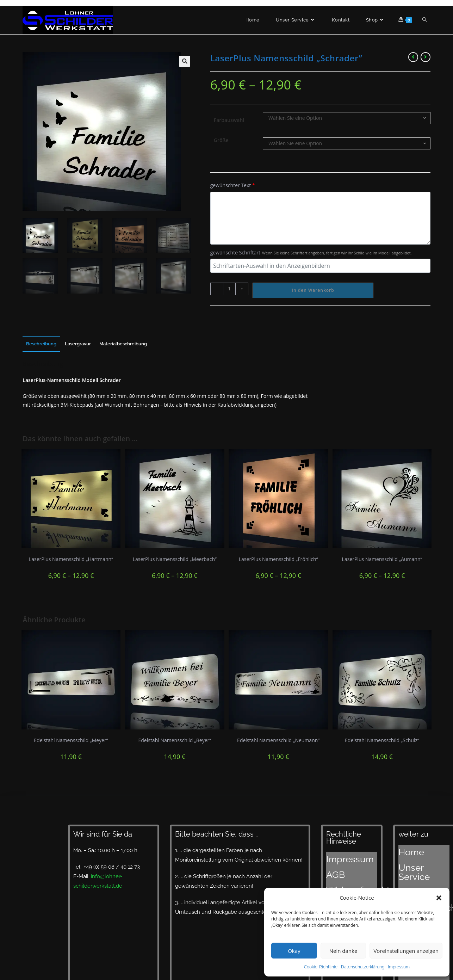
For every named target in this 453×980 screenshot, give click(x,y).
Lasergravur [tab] (78, 344)
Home (406, 849)
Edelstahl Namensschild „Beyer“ (175, 740)
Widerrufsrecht (345, 874)
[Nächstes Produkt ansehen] (426, 57)
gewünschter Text (233, 185)
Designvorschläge (420, 875)
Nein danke (343, 951)
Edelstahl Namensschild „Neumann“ (278, 740)
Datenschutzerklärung (363, 967)
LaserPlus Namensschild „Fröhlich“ (278, 559)
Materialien (412, 867)
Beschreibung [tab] (41, 344)
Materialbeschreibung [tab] (123, 344)
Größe (221, 140)
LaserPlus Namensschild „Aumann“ (382, 559)
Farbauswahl (229, 120)
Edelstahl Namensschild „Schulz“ (382, 740)
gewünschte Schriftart (311, 252)
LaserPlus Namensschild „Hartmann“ (71, 559)
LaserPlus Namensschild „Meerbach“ (175, 559)
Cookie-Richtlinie (321, 967)
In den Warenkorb (313, 290)
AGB (332, 865)
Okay (294, 951)
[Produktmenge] (229, 289)
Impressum (399, 967)
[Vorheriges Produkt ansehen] (413, 57)
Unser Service (415, 858)
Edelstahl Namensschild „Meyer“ (71, 740)
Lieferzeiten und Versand (418, 887)
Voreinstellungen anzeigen (406, 951)
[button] (439, 898)
